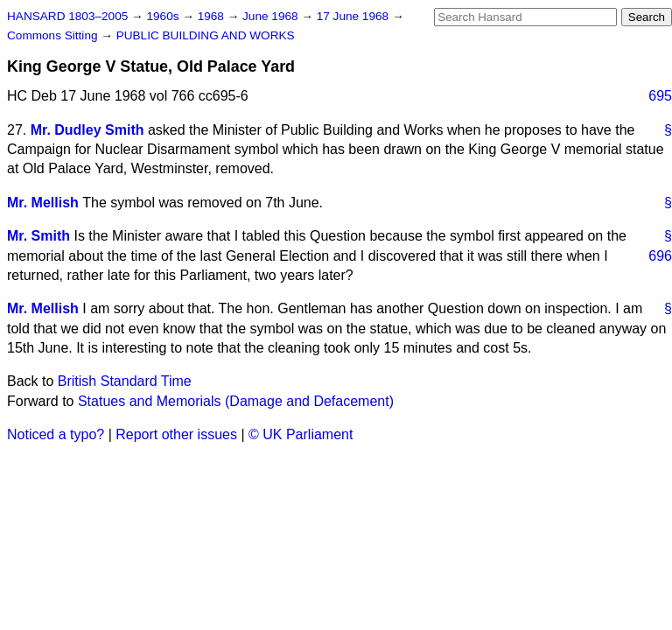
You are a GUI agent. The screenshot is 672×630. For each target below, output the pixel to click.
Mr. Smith (38, 236)
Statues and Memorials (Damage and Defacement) (236, 401)
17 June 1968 (354, 16)
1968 (213, 16)
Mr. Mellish (43, 203)
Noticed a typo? (56, 434)
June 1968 (272, 16)
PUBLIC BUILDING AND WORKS (206, 35)
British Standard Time (125, 381)
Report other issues (176, 434)
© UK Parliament (301, 434)
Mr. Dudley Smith (87, 130)
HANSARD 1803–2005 (67, 16)
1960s (164, 16)
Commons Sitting (54, 35)
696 (660, 256)
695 (660, 96)
